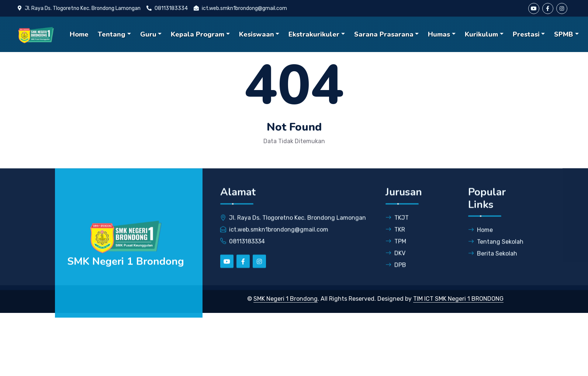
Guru (148, 34)
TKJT (397, 224)
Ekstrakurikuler (314, 34)
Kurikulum (481, 34)
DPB (396, 271)
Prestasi (526, 34)
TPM (396, 247)
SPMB (564, 34)
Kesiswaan (257, 34)
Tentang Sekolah (496, 248)
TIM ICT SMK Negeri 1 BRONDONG (458, 299)
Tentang (112, 34)
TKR (395, 236)
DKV (395, 259)
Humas (439, 34)
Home (79, 34)
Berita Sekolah (493, 260)
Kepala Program (198, 34)
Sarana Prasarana (384, 34)
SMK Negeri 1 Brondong (286, 299)
